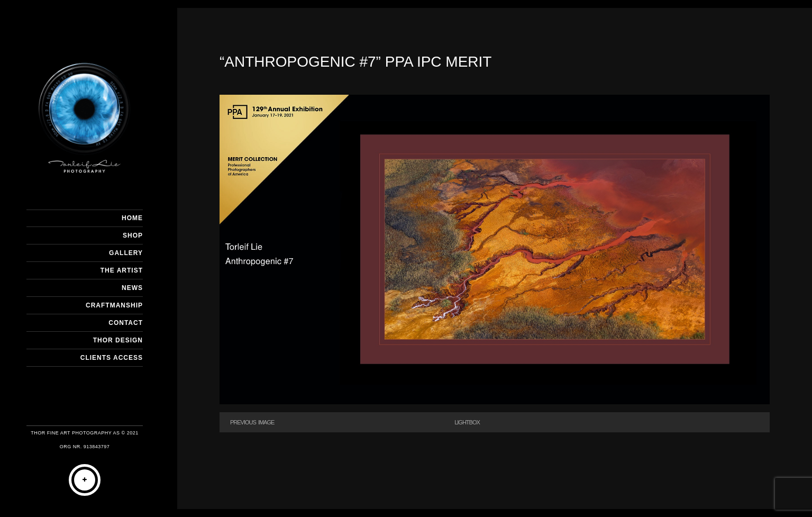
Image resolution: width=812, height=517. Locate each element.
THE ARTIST (122, 270)
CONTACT (126, 323)
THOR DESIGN (118, 340)
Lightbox (467, 422)
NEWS (132, 288)
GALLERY (126, 253)
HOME (132, 218)
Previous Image (252, 422)
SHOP (133, 235)
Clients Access (112, 358)
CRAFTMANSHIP (114, 305)
